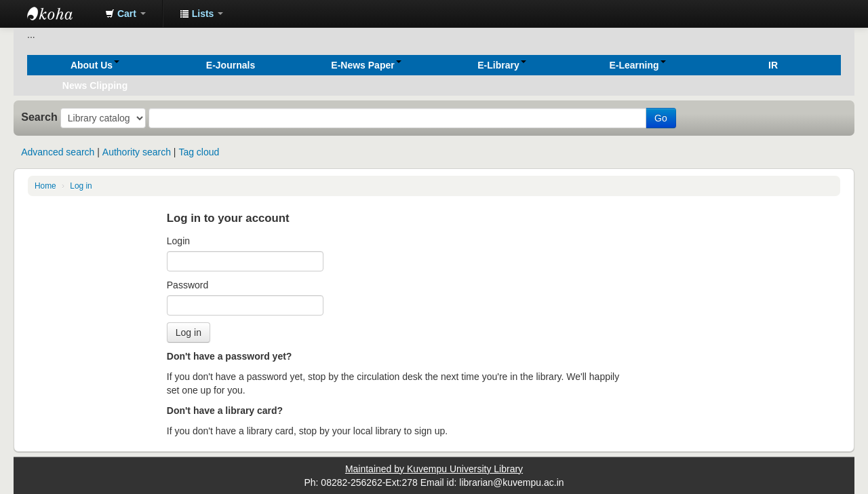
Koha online (61, 14)
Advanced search (58, 152)
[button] (125, 14)
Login (178, 241)
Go (661, 118)
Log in (81, 186)
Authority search (137, 152)
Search (39, 117)
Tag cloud (199, 152)
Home (45, 186)
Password (188, 285)
